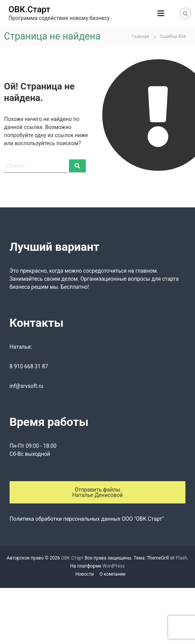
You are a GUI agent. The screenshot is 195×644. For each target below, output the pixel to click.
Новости (85, 574)
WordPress (113, 566)
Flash (181, 558)
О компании (113, 574)
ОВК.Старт (29, 9)
